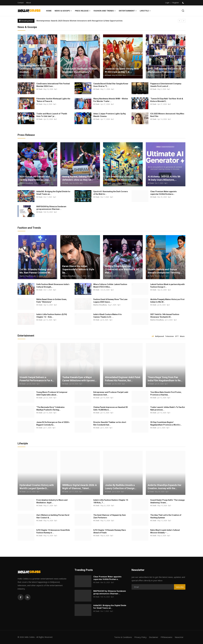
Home (49, 11)
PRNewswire (166, 637)
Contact (21, 3)
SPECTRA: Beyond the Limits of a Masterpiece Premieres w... (165, 70)
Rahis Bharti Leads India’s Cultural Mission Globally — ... (165, 531)
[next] (184, 21)
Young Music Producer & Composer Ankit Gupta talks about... (52, 393)
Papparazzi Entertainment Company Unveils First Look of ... (166, 85)
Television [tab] (169, 336)
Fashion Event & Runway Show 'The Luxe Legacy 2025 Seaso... (110, 301)
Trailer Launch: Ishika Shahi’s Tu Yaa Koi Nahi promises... (168, 408)
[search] (183, 11)
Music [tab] (182, 336)
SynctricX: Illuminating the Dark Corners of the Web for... (111, 193)
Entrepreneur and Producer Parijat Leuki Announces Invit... (111, 393)
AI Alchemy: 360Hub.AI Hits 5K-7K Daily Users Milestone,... (164, 178)
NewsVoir (179, 637)
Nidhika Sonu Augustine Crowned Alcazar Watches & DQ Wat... (122, 269)
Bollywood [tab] (160, 336)
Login (167, 3)
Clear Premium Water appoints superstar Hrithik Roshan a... (164, 193)
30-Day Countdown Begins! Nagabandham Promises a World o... (166, 424)
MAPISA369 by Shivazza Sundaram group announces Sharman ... (51, 208)
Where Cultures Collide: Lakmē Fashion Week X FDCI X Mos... (110, 286)
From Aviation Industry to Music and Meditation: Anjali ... (52, 501)
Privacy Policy (140, 637)
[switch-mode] (183, 3)
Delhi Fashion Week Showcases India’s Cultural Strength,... (53, 286)
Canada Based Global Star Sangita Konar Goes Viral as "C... (111, 85)
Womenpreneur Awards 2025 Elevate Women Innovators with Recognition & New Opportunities (79, 21)
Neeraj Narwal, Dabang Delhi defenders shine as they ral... (78, 178)
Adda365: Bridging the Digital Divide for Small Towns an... (53, 193)
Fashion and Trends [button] (105, 11)
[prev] (180, 21)
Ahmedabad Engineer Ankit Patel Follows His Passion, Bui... (123, 379)
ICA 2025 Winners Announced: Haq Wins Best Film (167, 115)
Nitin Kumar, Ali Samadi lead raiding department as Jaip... (35, 178)
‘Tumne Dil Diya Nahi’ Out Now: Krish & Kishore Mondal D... (167, 100)
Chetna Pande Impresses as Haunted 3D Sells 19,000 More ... (111, 408)
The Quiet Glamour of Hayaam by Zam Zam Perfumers (110, 516)
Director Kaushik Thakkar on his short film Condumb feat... (110, 424)
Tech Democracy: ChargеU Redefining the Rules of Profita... (122, 178)
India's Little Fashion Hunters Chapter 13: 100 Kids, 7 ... (111, 501)
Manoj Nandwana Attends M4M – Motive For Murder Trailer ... (111, 100)
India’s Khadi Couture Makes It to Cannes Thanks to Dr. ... (108, 316)
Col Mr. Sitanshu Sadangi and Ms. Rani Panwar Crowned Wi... (36, 271)
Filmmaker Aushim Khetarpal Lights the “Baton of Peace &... (53, 100)
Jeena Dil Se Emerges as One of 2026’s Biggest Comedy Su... (53, 424)
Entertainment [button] (128, 11)
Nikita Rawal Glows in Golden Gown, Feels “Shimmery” (52, 301)
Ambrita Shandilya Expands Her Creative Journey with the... (165, 487)
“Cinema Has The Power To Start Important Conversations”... (80, 70)
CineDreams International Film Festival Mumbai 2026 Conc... (53, 85)
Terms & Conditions (123, 637)
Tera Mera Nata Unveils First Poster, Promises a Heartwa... (166, 393)
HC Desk (23, 75)
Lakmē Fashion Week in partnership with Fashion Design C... (167, 286)
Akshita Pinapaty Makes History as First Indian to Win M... (167, 301)
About (28, 3)
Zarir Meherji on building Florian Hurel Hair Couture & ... (53, 516)
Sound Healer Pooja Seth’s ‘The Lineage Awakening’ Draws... (167, 501)
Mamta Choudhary (26, 183)
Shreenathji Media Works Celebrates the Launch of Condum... (33, 69)
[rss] (28, 597)
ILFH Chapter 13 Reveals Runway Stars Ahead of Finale (110, 531)
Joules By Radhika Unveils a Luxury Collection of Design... (121, 487)
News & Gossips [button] (63, 11)
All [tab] (153, 336)
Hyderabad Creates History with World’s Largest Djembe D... (37, 487)
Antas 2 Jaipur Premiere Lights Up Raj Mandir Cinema (110, 115)
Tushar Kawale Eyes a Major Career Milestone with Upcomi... (79, 379)
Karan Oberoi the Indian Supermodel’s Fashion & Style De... (78, 269)
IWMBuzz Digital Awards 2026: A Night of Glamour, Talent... (79, 487)
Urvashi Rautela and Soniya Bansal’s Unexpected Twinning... (165, 271)
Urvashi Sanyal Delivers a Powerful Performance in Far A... (37, 379)
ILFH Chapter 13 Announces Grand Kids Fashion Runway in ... (53, 531)
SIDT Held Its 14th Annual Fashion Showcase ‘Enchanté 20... (165, 316)
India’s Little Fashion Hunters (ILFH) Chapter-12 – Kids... (52, 316)
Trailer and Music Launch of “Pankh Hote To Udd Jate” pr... (52, 115)
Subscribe (180, 587)
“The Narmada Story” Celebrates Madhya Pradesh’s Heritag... (50, 408)
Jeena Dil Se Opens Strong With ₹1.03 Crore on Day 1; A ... (122, 70)
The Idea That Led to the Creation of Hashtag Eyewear (166, 516)
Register (176, 3)
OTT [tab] (177, 336)
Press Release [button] (83, 11)
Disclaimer (154, 637)
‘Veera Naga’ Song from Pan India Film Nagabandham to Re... (165, 379)
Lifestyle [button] (145, 11)
